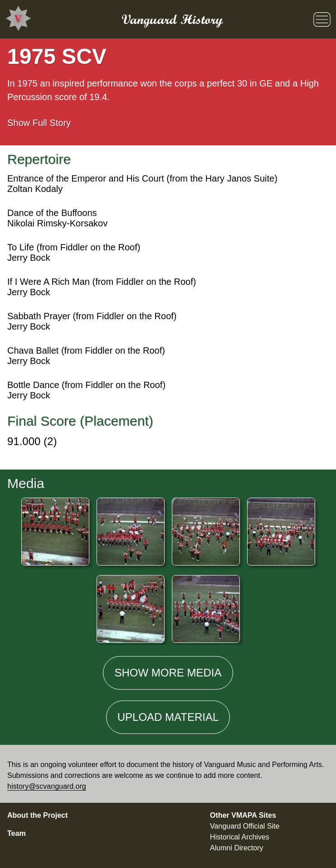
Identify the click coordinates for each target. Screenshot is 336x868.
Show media (168, 673)
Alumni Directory (236, 848)
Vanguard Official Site (245, 826)
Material (168, 717)
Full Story (39, 123)
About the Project (37, 815)
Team (17, 833)
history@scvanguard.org (47, 786)
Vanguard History (172, 19)
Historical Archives (240, 837)
